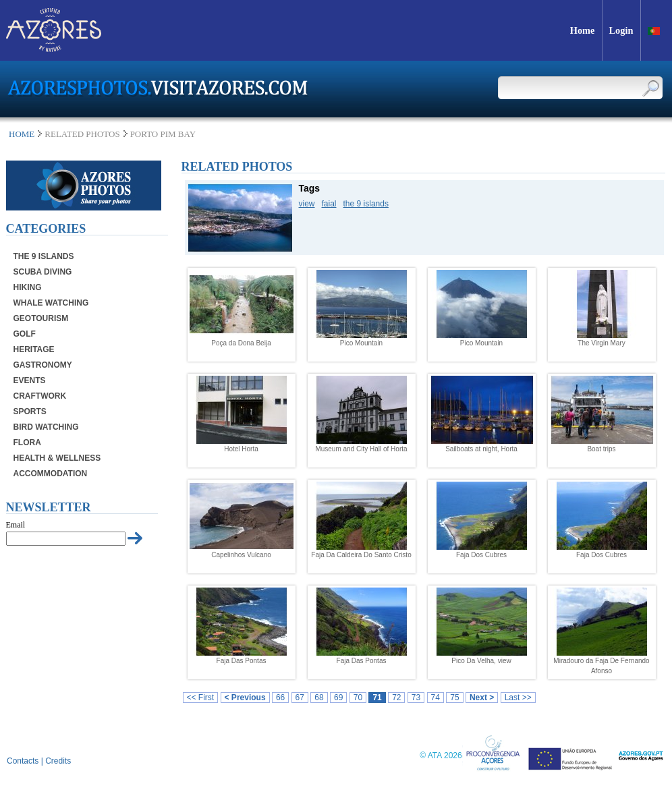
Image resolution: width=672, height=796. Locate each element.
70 (358, 698)
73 (416, 698)
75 (454, 698)
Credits (58, 761)
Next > (482, 698)
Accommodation (51, 474)
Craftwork (40, 396)
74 (436, 698)
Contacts (23, 761)
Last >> (518, 698)
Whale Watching (51, 303)
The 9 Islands (44, 256)
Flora (27, 443)
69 (338, 698)
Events (30, 380)
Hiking (28, 287)
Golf (25, 334)
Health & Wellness (57, 458)
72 (396, 698)
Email (16, 525)
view (307, 204)
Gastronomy (43, 365)
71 (377, 698)
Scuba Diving (43, 272)
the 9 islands (366, 204)
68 (319, 698)
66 (280, 698)
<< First (201, 698)
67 (300, 698)
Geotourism (41, 318)
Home (22, 134)
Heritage (34, 349)
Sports (30, 411)
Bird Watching (46, 427)
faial (329, 204)
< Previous (245, 698)
